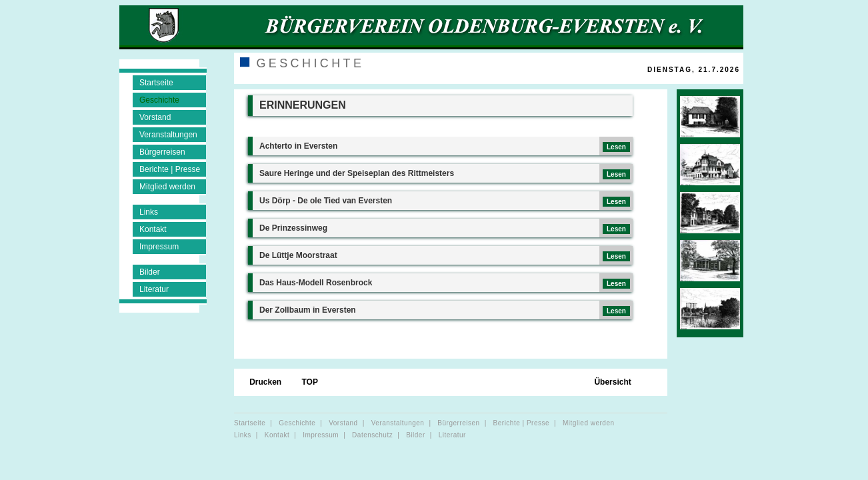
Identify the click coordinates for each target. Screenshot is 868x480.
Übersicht (612, 383)
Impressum (159, 247)
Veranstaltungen (168, 135)
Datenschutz (372, 435)
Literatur (154, 289)
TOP (311, 383)
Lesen (616, 147)
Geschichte (159, 100)
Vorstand (155, 117)
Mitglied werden (167, 187)
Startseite (156, 83)
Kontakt (153, 229)
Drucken (266, 383)
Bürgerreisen (162, 152)
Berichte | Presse (170, 169)
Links (149, 212)
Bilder (150, 272)
